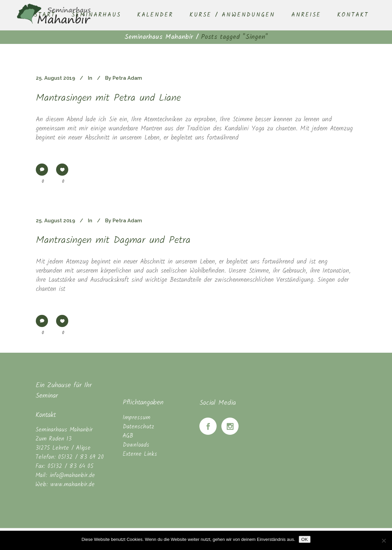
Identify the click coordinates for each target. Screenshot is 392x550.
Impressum (137, 418)
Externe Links (140, 454)
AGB (128, 436)
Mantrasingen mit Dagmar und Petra (113, 241)
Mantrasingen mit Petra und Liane (108, 98)
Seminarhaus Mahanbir (159, 37)
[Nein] (384, 541)
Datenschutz (138, 427)
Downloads (136, 445)
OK (305, 539)
